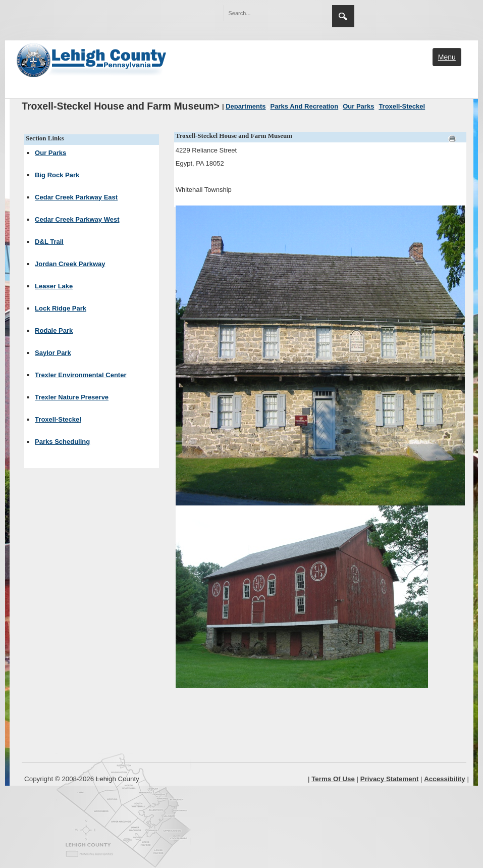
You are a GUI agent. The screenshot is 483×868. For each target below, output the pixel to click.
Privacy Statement (390, 779)
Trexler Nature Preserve (72, 397)
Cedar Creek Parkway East (76, 197)
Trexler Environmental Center (80, 375)
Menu (447, 57)
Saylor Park (53, 353)
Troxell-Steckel (58, 419)
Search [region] (343, 16)
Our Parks (50, 153)
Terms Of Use (333, 779)
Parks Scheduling (62, 442)
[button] (303, 13)
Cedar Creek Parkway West (77, 219)
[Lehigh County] (92, 59)
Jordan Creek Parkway (70, 264)
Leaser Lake (54, 286)
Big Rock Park (57, 175)
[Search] (267, 13)
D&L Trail (49, 242)
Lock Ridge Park (61, 308)
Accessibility (445, 779)
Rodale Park (54, 330)
